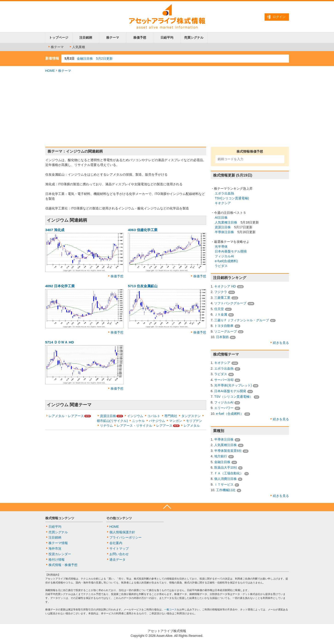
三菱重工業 (222, 298)
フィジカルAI (224, 256)
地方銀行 (221, 456)
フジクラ (221, 292)
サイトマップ (119, 548)
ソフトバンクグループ (230, 303)
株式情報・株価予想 (63, 565)
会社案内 (116, 543)
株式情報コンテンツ (60, 518)
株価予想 (140, 38)
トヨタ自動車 (224, 326)
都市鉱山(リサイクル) (112, 421)
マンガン (176, 421)
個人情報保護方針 (122, 532)
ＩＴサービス (224, 484)
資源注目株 (108, 416)
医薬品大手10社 (226, 467)
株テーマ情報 (58, 543)
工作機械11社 (226, 490)
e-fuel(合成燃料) (226, 261)
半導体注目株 (224, 232)
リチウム (106, 426)
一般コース (170, 609)
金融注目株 (222, 462)
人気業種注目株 (226, 222)
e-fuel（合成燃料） (230, 414)
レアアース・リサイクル (134, 426)
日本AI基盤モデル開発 (231, 251)
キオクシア (223, 203)
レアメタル (192, 426)
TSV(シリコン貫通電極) (232, 198)
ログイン (279, 17)
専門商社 (171, 416)
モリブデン (194, 421)
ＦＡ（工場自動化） (229, 473)
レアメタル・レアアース (66, 416)
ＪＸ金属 (221, 314)
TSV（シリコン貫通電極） (233, 397)
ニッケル (138, 421)
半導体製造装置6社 (228, 451)
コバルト (154, 416)
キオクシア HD (225, 286)
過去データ (117, 560)
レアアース (164, 426)
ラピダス (221, 266)
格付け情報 (57, 560)
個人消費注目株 (226, 479)
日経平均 (167, 38)
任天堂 (219, 309)
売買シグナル (194, 38)
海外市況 (55, 548)
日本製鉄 (223, 337)
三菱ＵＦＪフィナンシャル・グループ (242, 320)
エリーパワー (224, 408)
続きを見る (281, 343)
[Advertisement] (167, 110)
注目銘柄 (86, 38)
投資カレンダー (60, 554)
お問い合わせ (119, 554)
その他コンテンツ (119, 518)
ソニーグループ (226, 331)
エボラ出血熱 (224, 193)
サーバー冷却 (224, 380)
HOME (50, 71)
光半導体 (221, 247)
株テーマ (113, 38)
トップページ (59, 38)
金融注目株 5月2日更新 (95, 58)
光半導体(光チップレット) (233, 385)
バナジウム (157, 421)
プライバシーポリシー (126, 537)
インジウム (135, 416)
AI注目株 (221, 218)
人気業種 (77, 47)
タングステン (191, 416)
